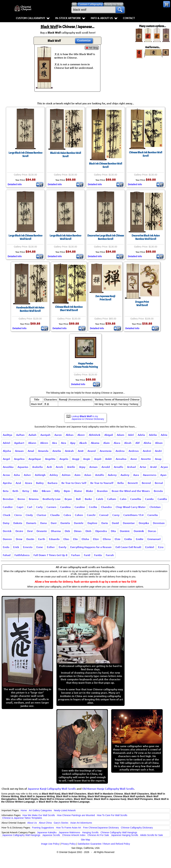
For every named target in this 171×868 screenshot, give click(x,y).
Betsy (26, 491)
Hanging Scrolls (90, 832)
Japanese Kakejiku (47, 832)
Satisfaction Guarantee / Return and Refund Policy (104, 844)
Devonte (42, 531)
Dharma (56, 531)
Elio (75, 539)
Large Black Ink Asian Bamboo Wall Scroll (65, 237)
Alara (117, 443)
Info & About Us (104, 18)
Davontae (129, 523)
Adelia (153, 435)
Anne (134, 459)
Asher (27, 475)
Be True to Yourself (102, 483)
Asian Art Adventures (81, 823)
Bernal (159, 483)
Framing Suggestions (43, 828)
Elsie (118, 539)
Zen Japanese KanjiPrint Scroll (105, 298)
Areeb (59, 467)
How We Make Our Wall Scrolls (39, 815)
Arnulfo (118, 467)
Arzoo (6, 475)
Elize (96, 539)
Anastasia (106, 451)
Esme (40, 547)
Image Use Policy (50, 844)
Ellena (107, 539)
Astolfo (100, 475)
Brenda (158, 491)
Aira (55, 443)
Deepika (144, 523)
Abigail (109, 435)
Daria (105, 523)
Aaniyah (45, 435)
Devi (30, 531)
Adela (141, 435)
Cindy (29, 515)
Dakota (18, 523)
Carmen (51, 507)
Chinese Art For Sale (98, 835)
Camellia (136, 499)
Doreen (7, 539)
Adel (131, 435)
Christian (155, 507)
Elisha (85, 539)
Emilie (140, 539)
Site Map (85, 840)
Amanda (43, 451)
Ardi (49, 467)
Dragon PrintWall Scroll (142, 304)
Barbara (53, 483)
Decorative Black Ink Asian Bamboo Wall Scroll (146, 237)
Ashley (54, 475)
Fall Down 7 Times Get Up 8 (50, 555)
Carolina (65, 507)
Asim (77, 475)
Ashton (66, 475)
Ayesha (7, 483)
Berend (146, 483)
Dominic (125, 531)
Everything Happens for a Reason (91, 547)
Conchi (91, 515)
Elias (66, 539)
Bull (78, 499)
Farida (98, 555)
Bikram (46, 491)
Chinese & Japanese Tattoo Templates (22, 818)
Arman (93, 467)
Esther (51, 547)
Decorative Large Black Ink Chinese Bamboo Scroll (106, 237)
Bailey (40, 483)
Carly (39, 507)
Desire (19, 531)
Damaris (31, 523)
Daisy (6, 523)
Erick (16, 547)
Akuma (95, 443)
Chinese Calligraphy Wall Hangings (119, 832)
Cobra (67, 515)
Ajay (73, 443)
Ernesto (28, 547)
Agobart (19, 443)
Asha (17, 475)
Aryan (164, 467)
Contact (129, 18)
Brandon (102, 491)
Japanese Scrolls (51, 835)
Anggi (76, 459)
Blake (90, 491)
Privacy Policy (68, 844)
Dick (67, 531)
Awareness (150, 475)
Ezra (161, 547)
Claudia (55, 515)
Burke (88, 499)
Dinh (88, 531)
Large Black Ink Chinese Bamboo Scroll (25, 154)
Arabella (37, 467)
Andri (158, 451)
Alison (159, 443)
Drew (19, 539)
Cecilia (93, 507)
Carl (30, 507)
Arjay (82, 467)
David (115, 523)
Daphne (92, 523)
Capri (20, 507)
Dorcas (152, 531)
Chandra (106, 507)
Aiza (64, 443)
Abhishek (95, 435)
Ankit (108, 459)
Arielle (71, 467)
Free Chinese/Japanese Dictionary (101, 828)
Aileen (44, 443)
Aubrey (112, 475)
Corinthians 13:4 (133, 515)
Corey (116, 515)
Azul (18, 483)
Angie (87, 459)
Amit (81, 451)
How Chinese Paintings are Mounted (76, 815)
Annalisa (121, 459)
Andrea (120, 451)
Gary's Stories (61, 823)
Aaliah (32, 435)
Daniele (79, 523)
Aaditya (8, 435)
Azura (29, 483)
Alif (138, 443)
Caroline (80, 507)
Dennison (159, 523)
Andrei (147, 451)
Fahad (7, 555)
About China (45, 823)
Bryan (68, 499)
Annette (146, 459)
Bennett (133, 483)
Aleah (128, 443)
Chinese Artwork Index (74, 835)
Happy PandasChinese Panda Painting (86, 365)
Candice (8, 507)
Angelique (35, 459)
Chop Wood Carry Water (131, 507)
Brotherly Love (52, 499)
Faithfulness (22, 555)
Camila (149, 499)
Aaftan (20, 435)
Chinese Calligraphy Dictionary (137, 828)
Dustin (30, 539)
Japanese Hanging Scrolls (125, 835)
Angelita (50, 459)
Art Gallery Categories (40, 810)
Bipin (67, 491)
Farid (87, 555)
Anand (92, 451)
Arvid (153, 467)
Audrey (125, 475)
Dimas (78, 531)
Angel (6, 459)
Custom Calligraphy (33, 18)
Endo (6, 547)
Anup (158, 459)
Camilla (162, 499)
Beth (15, 491)
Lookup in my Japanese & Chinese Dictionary (88, 418)
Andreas (134, 451)
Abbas (70, 435)
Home (24, 810)
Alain (107, 443)
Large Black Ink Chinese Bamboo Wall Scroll (25, 237)
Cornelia (153, 515)
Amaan (19, 451)
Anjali (98, 459)
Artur (143, 467)
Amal (31, 451)
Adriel (7, 443)
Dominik (139, 531)
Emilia (128, 539)
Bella (121, 483)
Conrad (104, 515)
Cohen (79, 515)
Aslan (88, 475)
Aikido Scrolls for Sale (151, 835)
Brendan (8, 499)
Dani (54, 523)
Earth (42, 539)
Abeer (81, 435)
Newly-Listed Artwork (65, 810)
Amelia (57, 451)
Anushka (8, 467)
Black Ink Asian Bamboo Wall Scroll (66, 155)
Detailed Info (15, 184)
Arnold (106, 467)
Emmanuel (154, 539)
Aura (136, 475)
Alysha (7, 451)
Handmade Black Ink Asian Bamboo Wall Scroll (30, 309)
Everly (63, 547)
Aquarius (23, 467)
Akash (83, 443)
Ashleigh (40, 475)
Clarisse (41, 515)
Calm (123, 499)
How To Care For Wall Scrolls (112, 815)
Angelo (64, 459)
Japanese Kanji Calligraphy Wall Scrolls (52, 789)
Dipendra (101, 531)
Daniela (65, 523)
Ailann (32, 443)
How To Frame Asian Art (68, 828)
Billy (57, 491)
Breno (21, 499)
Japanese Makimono (69, 832)
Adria (164, 435)
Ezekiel (150, 547)
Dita (113, 531)
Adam (120, 435)
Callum (112, 499)
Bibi (35, 491)
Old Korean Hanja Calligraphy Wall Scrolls (108, 789)
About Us (32, 823)
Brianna (34, 499)
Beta (6, 491)
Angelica (19, 459)
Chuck (7, 515)
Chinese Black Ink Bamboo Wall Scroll (146, 154)
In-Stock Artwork (70, 18)
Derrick (7, 531)
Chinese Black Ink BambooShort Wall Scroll (69, 309)
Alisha (147, 443)
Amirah (69, 451)
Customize (84, 40)
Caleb (100, 499)
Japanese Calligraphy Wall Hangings (21, 835)
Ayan (163, 475)
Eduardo (54, 539)
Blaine (78, 491)
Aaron (58, 435)
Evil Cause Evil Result (128, 547)
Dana (44, 523)
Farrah (110, 555)
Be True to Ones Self (74, 483)
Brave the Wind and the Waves (131, 491)
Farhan (76, 555)
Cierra (18, 515)
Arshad (131, 467)
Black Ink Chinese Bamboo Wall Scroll (106, 165)
